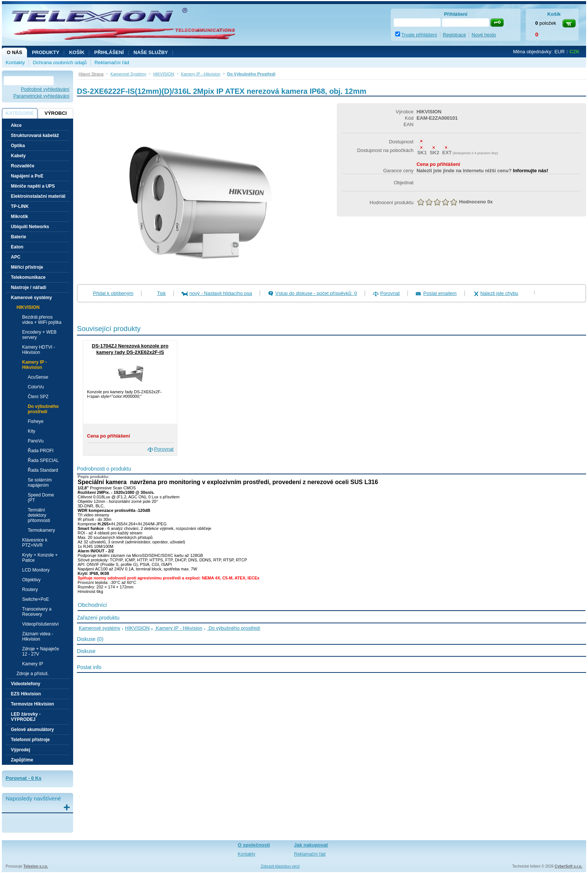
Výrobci (56, 113)
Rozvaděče (23, 166)
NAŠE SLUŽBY (151, 52)
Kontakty (15, 62)
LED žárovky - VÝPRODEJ (26, 717)
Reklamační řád (112, 62)
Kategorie (19, 113)
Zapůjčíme (22, 760)
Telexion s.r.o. (36, 866)
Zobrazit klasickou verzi (280, 866)
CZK (575, 52)
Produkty (46, 52)
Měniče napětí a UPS (33, 186)
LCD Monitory (36, 570)
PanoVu (36, 441)
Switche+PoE (36, 599)
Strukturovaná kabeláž (35, 135)
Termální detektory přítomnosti (39, 515)
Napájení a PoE (27, 176)
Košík (77, 52)
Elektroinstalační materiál (38, 196)
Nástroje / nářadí (28, 287)
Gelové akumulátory (32, 730)
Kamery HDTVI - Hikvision (39, 350)
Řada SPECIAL (43, 460)
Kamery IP (33, 664)
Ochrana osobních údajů (60, 62)
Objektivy (31, 580)
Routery (30, 590)
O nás (14, 52)
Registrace (454, 35)
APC (16, 257)
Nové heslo (484, 35)
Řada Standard (43, 470)
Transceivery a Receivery (37, 612)
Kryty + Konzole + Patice (40, 558)
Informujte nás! (531, 171)
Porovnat (390, 293)
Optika (18, 146)
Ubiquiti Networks (30, 227)
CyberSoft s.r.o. (568, 866)
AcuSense (38, 377)
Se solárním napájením (40, 483)
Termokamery (41, 530)
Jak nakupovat (311, 845)
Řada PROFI (41, 451)
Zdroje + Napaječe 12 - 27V (40, 651)
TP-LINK (20, 206)
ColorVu (36, 387)
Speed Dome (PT (41, 498)
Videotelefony (25, 684)
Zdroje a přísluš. (33, 674)
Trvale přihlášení (419, 35)
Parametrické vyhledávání (41, 96)
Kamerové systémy (100, 628)
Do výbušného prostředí (43, 409)
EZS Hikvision (26, 694)
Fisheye (36, 421)
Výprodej (20, 750)
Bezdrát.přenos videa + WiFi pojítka (42, 320)
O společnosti (254, 845)
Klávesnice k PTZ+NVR (35, 543)
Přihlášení (109, 52)
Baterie (19, 237)
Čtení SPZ (38, 397)
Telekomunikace (28, 277)
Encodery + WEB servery (39, 335)
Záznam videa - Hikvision (38, 636)
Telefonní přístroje (30, 740)
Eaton (17, 247)
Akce (16, 125)
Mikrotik (19, 217)
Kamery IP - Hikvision (178, 628)
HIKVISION (137, 628)
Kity (31, 431)
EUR (560, 52)
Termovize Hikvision (32, 704)
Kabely (18, 156)
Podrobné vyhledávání (45, 89)
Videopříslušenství (40, 624)
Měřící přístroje (27, 267)
